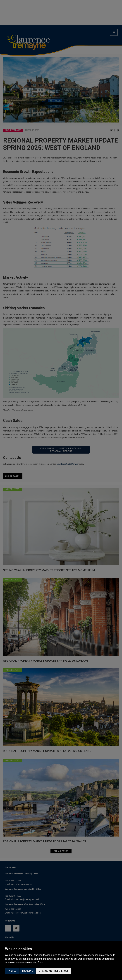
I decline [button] (28, 971)
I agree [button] (12, 971)
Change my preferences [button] (54, 971)
